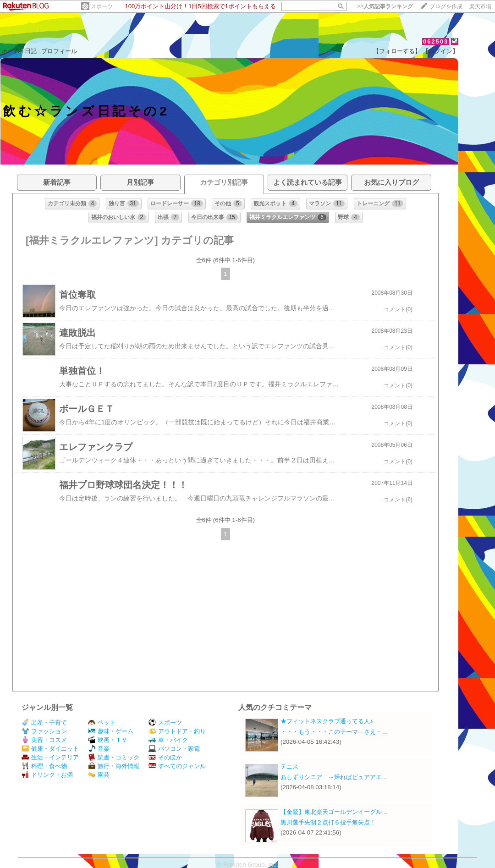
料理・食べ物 (44, 766)
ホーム (11, 51)
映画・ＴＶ (108, 740)
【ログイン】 (440, 51)
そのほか (165, 757)
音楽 (99, 749)
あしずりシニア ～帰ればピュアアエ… (334, 777)
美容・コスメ (44, 740)
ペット (102, 722)
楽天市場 (480, 6)
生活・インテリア (50, 757)
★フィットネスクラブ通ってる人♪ (327, 721)
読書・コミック (114, 757)
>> (385, 6)
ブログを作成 (446, 6)
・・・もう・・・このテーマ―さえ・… (334, 732)
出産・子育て (44, 722)
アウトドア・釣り (177, 731)
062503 (436, 41)
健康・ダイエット (50, 749)
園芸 (99, 775)
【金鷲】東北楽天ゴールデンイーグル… (334, 812)
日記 (31, 51)
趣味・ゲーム (111, 731)
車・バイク (168, 740)
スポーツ (102, 6)
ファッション (44, 731)
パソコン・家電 (174, 749)
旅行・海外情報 (114, 766)
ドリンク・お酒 (47, 775)
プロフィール (59, 51)
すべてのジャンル (177, 766)
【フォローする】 (397, 51)
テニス (289, 766)
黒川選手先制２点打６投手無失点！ (328, 822)
